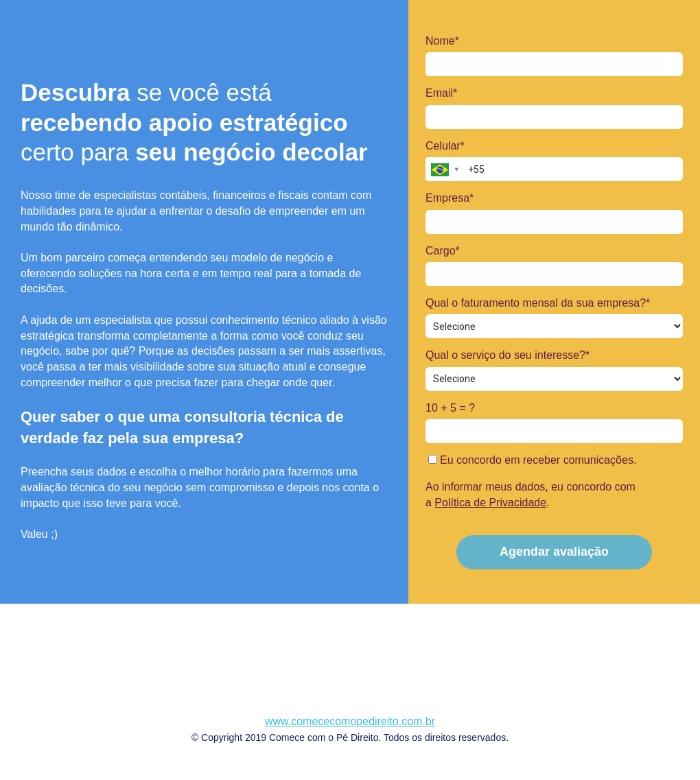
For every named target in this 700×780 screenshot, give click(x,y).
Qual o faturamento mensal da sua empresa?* (538, 303)
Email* (441, 93)
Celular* (445, 146)
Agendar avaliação (554, 552)
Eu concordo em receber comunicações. (533, 460)
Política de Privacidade (490, 503)
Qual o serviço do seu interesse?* (507, 355)
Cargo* (443, 251)
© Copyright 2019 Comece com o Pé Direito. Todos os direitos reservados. (350, 737)
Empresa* (450, 198)
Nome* (442, 41)
